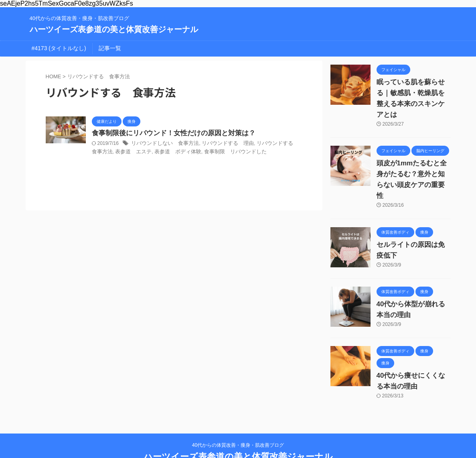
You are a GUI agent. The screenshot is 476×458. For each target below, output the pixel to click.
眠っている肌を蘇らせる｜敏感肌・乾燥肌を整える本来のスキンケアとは (413, 93)
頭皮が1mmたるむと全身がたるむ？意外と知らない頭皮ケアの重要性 (413, 163)
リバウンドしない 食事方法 (162, 144)
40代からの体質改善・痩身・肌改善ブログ (238, 420)
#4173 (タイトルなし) (59, 48)
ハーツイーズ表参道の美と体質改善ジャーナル (114, 29)
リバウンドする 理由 (221, 144)
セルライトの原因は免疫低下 (413, 223)
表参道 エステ (116, 153)
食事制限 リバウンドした (211, 153)
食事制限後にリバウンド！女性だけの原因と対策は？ (169, 133)
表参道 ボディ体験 (157, 153)
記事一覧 (110, 48)
